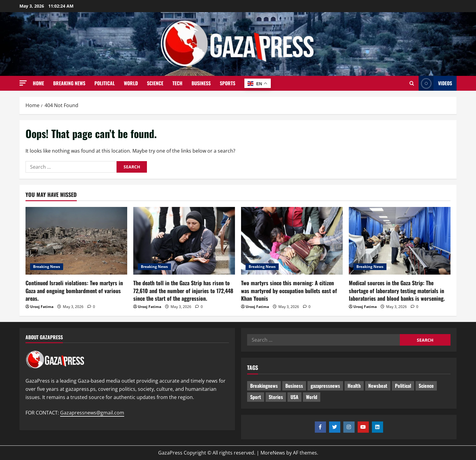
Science (155, 83)
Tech (177, 83)
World (131, 83)
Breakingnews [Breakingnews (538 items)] (264, 386)
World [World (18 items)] (312, 397)
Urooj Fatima (42, 307)
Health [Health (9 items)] (354, 386)
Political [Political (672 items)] (403, 386)
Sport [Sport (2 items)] (256, 397)
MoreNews (273, 453)
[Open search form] (412, 83)
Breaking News (69, 83)
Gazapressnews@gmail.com (92, 413)
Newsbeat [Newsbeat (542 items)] (378, 386)
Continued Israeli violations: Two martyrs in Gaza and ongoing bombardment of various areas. (74, 290)
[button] (23, 83)
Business (201, 83)
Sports (228, 83)
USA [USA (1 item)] (294, 397)
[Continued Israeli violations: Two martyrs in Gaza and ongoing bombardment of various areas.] (76, 241)
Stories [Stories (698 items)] (276, 397)
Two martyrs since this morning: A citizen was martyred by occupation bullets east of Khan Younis (289, 290)
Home (38, 83)
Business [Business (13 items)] (294, 386)
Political (105, 83)
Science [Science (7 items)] (426, 386)
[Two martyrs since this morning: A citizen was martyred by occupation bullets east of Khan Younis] (292, 241)
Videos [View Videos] (435, 83)
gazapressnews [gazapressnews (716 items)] (325, 386)
